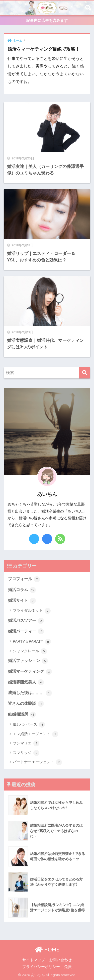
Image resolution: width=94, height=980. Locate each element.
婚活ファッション (28, 661)
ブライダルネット (32, 611)
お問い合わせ (60, 960)
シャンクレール (30, 651)
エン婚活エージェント (35, 734)
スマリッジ (26, 753)
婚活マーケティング (30, 672)
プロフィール (24, 579)
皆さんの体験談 (26, 704)
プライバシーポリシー (41, 967)
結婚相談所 (22, 715)
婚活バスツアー (26, 621)
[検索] (85, 373)
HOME (47, 950)
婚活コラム (22, 590)
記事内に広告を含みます (47, 20)
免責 (68, 967)
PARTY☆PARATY (32, 642)
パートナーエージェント (37, 762)
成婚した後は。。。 (30, 693)
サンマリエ (26, 743)
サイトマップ (34, 960)
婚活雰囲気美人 (26, 682)
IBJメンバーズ (29, 725)
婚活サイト (22, 601)
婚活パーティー (26, 631)
